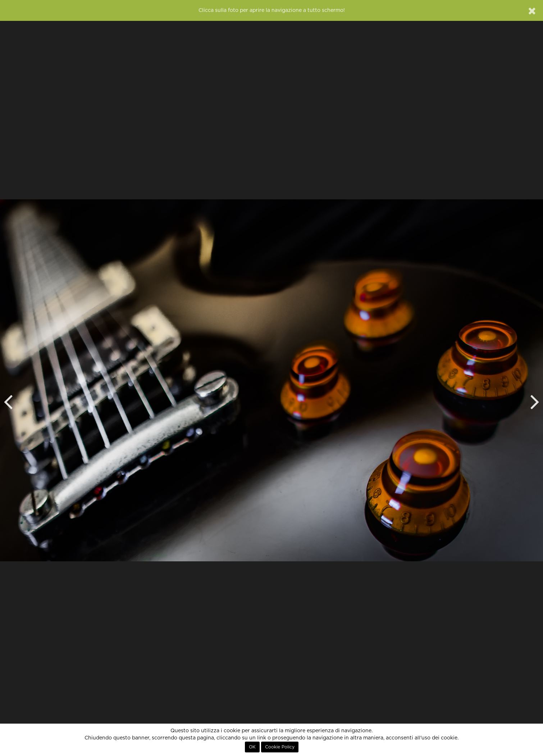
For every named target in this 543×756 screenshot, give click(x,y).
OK (252, 747)
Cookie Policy (280, 747)
